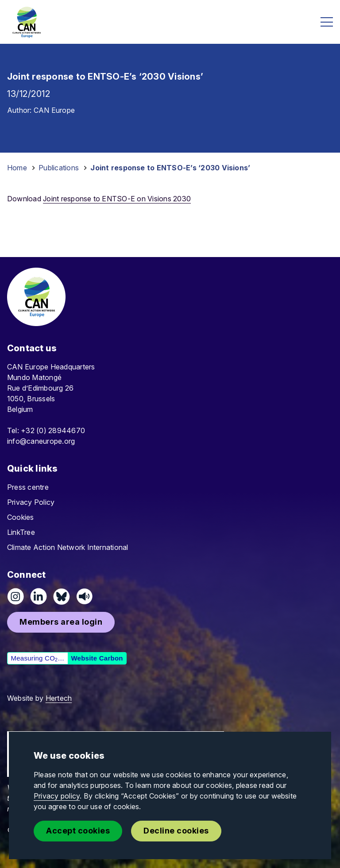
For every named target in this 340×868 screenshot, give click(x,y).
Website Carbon (97, 658)
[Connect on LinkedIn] (39, 596)
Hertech (59, 698)
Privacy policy (57, 796)
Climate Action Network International (68, 547)
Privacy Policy (31, 502)
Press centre (28, 487)
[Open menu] (327, 22)
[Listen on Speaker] (85, 596)
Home (17, 168)
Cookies (21, 517)
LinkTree (21, 532)
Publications (59, 168)
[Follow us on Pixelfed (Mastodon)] (62, 596)
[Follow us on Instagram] (15, 596)
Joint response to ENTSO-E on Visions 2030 (117, 199)
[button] (61, 622)
